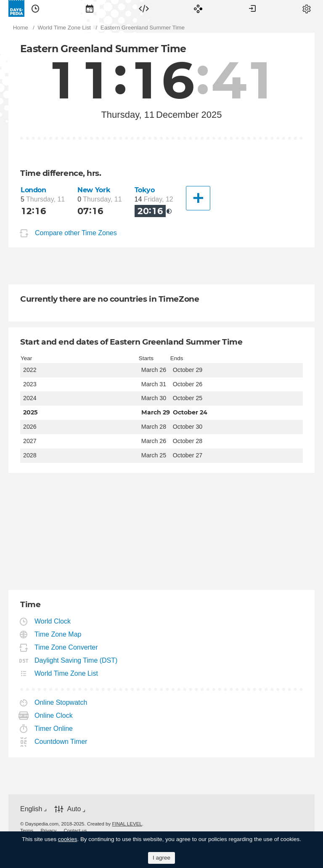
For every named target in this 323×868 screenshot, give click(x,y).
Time (35, 8)
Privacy (49, 831)
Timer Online (54, 729)
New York (94, 190)
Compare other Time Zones (76, 233)
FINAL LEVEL (127, 824)
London (33, 190)
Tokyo (145, 190)
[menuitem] (35, 8)
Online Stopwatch (61, 702)
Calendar (90, 8)
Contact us (75, 831)
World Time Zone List (66, 673)
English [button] (31, 809)
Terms (27, 831)
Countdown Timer (61, 742)
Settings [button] (307, 8)
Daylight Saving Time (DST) (76, 660)
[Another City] (198, 198)
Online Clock (54, 715)
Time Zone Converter (66, 647)
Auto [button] (74, 809)
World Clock (53, 621)
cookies (68, 839)
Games (198, 8)
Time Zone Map (58, 634)
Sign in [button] (252, 8)
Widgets (144, 8)
